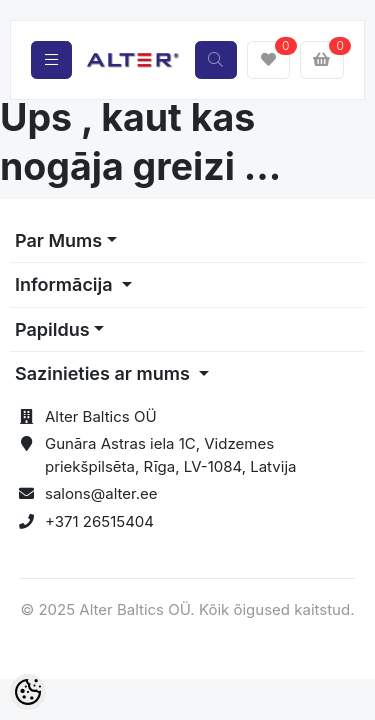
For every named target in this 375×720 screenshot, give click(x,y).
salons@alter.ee (101, 493)
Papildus (52, 329)
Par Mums (58, 240)
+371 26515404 (99, 521)
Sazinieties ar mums (104, 373)
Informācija (66, 284)
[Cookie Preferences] (28, 692)
